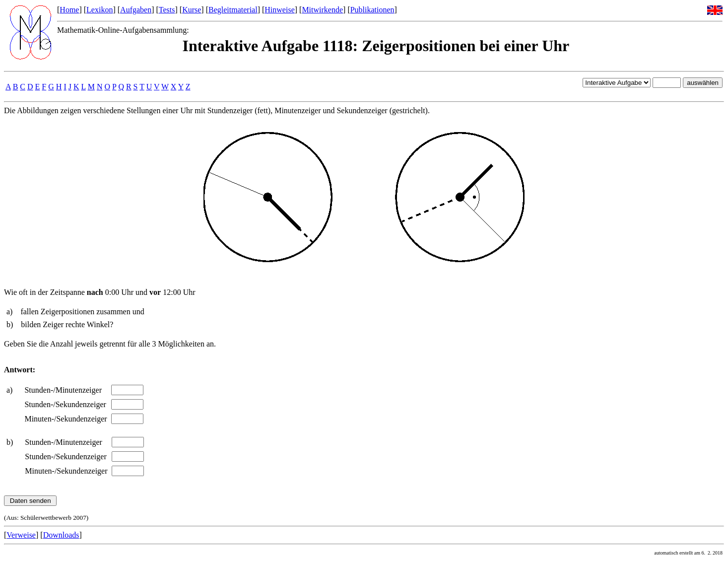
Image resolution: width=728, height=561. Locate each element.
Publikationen (372, 10)
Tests (167, 10)
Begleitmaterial (233, 10)
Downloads (61, 535)
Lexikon (99, 10)
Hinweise (279, 10)
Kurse (192, 10)
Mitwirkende (322, 10)
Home (69, 10)
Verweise (21, 535)
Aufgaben (136, 10)
